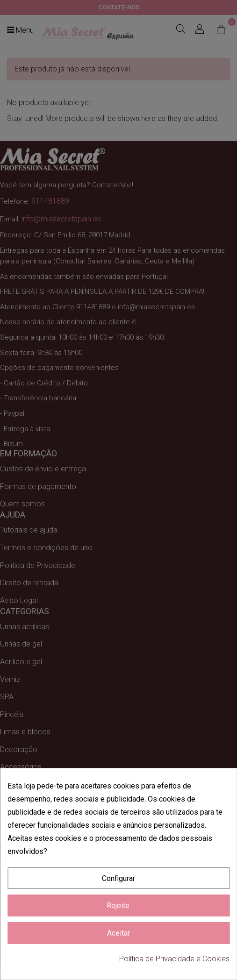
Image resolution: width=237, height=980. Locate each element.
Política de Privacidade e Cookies (174, 959)
